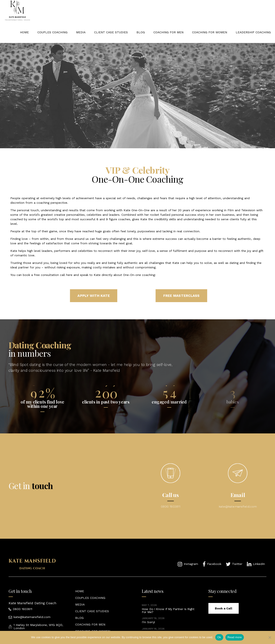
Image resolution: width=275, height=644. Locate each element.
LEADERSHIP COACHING (253, 32)
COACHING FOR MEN (168, 32)
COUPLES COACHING (52, 32)
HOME (24, 32)
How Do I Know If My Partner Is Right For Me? (168, 610)
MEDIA (81, 32)
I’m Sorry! (148, 622)
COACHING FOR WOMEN (210, 32)
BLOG (141, 32)
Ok (219, 637)
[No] (270, 637)
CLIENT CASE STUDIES (111, 32)
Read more (235, 637)
